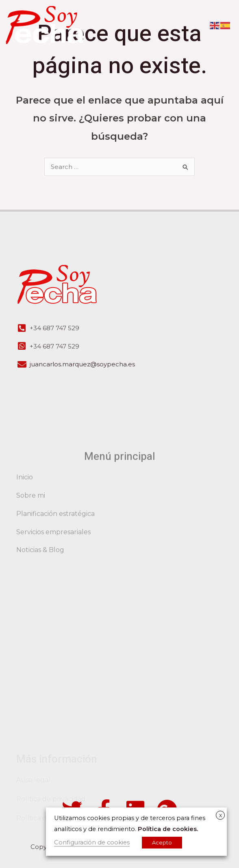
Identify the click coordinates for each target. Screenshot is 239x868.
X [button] (221, 816)
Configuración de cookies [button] (92, 842)
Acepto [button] (162, 842)
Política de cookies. (168, 829)
